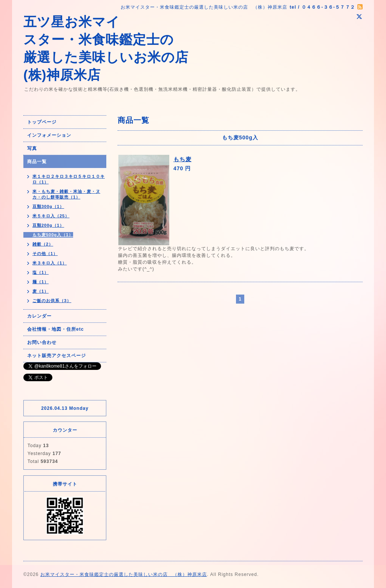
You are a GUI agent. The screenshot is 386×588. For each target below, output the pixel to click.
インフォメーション (49, 135)
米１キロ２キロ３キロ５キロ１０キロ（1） (69, 179)
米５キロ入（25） (51, 216)
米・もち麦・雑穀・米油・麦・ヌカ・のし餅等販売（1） (66, 194)
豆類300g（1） (48, 206)
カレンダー (39, 316)
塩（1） (41, 272)
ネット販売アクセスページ (57, 356)
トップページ (42, 122)
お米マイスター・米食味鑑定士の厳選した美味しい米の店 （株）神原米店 (124, 574)
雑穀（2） (43, 244)
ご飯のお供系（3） (52, 301)
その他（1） (45, 254)
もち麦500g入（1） (53, 235)
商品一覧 (37, 162)
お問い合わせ (42, 342)
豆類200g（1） (48, 225)
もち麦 (182, 159)
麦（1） (41, 291)
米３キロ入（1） (50, 263)
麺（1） (41, 282)
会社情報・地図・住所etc (55, 329)
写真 (32, 148)
